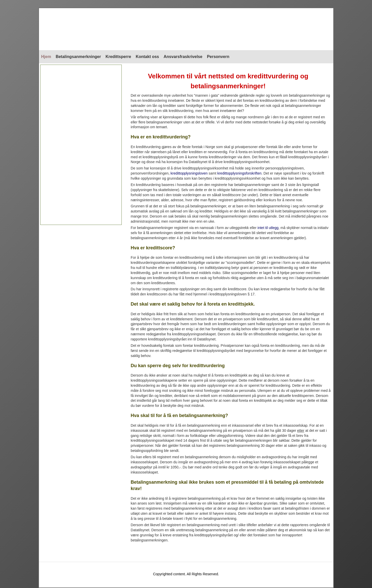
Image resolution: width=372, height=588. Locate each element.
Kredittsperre (118, 57)
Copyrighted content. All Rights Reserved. (186, 574)
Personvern (218, 57)
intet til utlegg (268, 228)
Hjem (46, 57)
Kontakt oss (147, 57)
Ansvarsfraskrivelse (183, 57)
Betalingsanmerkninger (78, 57)
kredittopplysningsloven (189, 173)
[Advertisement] (81, 145)
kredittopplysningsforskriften (239, 173)
